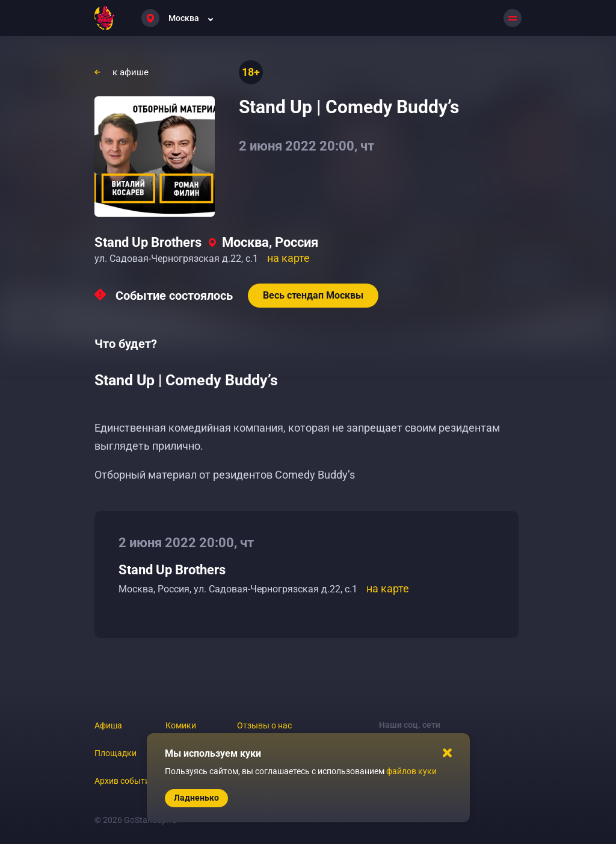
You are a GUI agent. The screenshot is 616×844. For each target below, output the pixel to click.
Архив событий (125, 781)
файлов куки (411, 771)
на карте (288, 258)
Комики (181, 725)
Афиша (108, 725)
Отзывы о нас (264, 725)
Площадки (115, 753)
